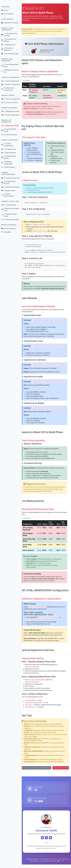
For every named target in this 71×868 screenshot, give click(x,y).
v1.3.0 (61, 861)
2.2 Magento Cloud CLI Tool (10, 71)
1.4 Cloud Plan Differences (7, 49)
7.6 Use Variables (8, 167)
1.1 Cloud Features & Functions (9, 35)
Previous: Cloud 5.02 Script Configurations (35, 768)
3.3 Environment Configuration (8, 89)
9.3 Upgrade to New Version (9, 215)
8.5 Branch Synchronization (8, 195)
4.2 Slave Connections (10, 102)
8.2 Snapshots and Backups (8, 182)
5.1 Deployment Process (10, 111)
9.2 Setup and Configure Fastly (10, 209)
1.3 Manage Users (8, 45)
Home (5, 10)
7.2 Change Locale (8, 149)
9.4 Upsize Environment (10, 220)
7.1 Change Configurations (7, 145)
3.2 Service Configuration (11, 84)
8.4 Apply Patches (8, 190)
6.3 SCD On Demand (9, 135)
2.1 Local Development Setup (10, 65)
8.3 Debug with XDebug (10, 187)
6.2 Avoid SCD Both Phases (9, 130)
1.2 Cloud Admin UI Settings (9, 40)
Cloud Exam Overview (10, 23)
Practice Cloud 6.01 (61, 768)
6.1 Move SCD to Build (10, 126)
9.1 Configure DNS (9, 205)
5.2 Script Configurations (11, 115)
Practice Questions (9, 229)
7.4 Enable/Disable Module (9, 157)
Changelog (6, 232)
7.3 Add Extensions (9, 153)
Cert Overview (7, 14)
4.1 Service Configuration (11, 99)
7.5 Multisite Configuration (7, 163)
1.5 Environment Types (10, 54)
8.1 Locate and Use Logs (10, 178)
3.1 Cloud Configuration (10, 81)
